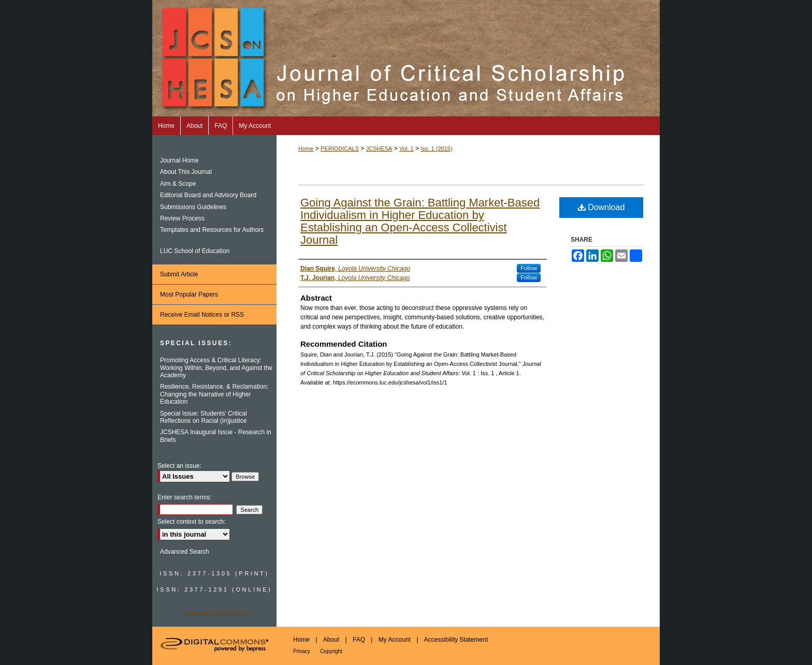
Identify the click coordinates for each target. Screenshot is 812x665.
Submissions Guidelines (193, 207)
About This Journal (186, 172)
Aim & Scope (178, 184)
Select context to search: (191, 522)
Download (601, 207)
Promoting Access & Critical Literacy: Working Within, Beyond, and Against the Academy (216, 368)
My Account (395, 640)
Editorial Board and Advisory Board (208, 195)
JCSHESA (379, 149)
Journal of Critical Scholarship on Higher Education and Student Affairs (406, 58)
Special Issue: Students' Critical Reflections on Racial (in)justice (204, 417)
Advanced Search (185, 552)
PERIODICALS (340, 149)
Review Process (182, 218)
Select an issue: (179, 466)
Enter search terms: (185, 497)
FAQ (359, 640)
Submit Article (179, 274)
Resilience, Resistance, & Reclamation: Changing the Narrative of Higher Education (214, 394)
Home (306, 149)
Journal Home (179, 160)
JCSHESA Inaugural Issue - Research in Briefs (216, 436)
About (331, 640)
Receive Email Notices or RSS (202, 315)
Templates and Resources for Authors (212, 230)
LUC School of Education (195, 251)
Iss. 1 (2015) (436, 149)
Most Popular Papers (189, 294)
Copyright (331, 651)
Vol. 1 (407, 149)
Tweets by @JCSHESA (215, 613)
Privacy (302, 651)
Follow (529, 268)
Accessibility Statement (456, 640)
